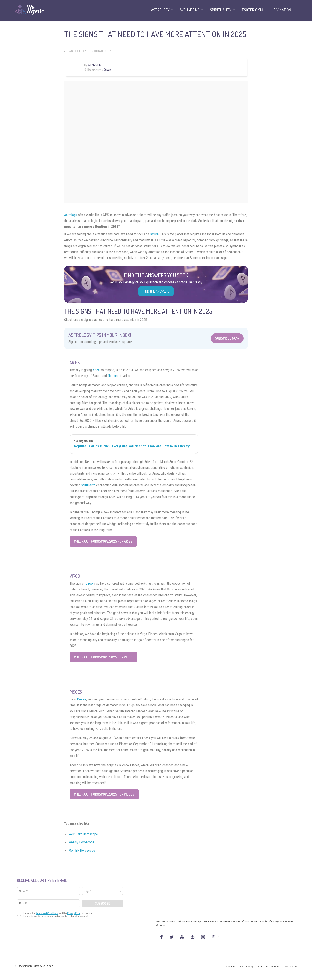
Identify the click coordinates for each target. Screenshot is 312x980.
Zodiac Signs (103, 51)
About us (231, 967)
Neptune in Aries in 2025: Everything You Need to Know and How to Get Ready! (132, 446)
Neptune (113, 376)
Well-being (190, 10)
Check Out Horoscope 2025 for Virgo (103, 657)
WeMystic (94, 65)
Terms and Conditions (268, 967)
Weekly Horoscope (81, 842)
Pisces (82, 699)
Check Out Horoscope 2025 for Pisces (104, 794)
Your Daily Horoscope (83, 834)
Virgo (89, 583)
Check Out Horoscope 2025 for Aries (103, 541)
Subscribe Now (227, 338)
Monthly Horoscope (82, 850)
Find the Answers (156, 291)
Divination (282, 10)
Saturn (154, 234)
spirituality (88, 485)
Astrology (78, 51)
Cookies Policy (290, 967)
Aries (96, 370)
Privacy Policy (246, 967)
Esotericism (252, 10)
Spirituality (221, 10)
